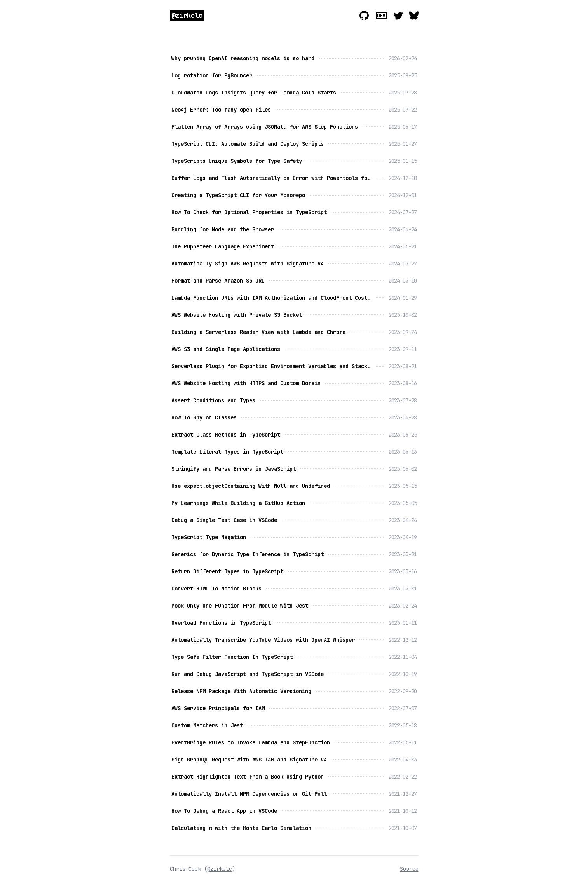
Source (409, 869)
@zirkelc (187, 15)
